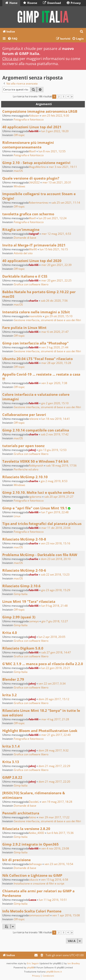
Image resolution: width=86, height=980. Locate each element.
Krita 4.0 (10, 633)
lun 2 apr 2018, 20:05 (52, 637)
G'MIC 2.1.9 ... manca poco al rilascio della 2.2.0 (43, 664)
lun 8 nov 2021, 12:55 (52, 151)
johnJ (32, 450)
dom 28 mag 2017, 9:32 (54, 750)
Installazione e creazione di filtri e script (39, 883)
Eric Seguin (33, 963)
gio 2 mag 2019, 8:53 (54, 481)
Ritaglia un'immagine (21, 229)
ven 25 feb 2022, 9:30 (55, 116)
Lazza (32, 900)
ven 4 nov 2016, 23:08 (55, 848)
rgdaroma (35, 497)
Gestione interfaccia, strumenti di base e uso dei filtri (47, 320)
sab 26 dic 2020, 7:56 (54, 301)
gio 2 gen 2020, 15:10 (55, 403)
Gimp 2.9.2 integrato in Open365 (31, 844)
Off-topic (19, 135)
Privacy (74, 3)
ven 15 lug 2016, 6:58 (55, 880)
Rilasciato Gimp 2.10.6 (21, 586)
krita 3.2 (10, 695)
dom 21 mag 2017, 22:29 (54, 766)
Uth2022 (34, 182)
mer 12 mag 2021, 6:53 (56, 234)
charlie (33, 301)
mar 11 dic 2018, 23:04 (56, 528)
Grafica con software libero (31, 284)
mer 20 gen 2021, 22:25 (56, 280)
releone (34, 419)
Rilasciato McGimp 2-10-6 (24, 570)
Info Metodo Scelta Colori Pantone (32, 911)
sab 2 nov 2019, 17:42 (55, 434)
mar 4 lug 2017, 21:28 (55, 719)
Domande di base (25, 238)
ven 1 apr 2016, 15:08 (66, 915)
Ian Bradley (74, 963)
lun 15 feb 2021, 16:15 (54, 249)
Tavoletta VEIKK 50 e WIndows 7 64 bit (35, 461)
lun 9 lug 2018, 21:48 (54, 606)
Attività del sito (23, 253)
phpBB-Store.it (54, 972)
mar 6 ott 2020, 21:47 (55, 332)
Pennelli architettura (21, 813)
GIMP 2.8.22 (12, 777)
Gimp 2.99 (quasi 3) (19, 617)
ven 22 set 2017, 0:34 (52, 684)
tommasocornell (39, 915)
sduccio (33, 880)
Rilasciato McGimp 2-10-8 (24, 539)
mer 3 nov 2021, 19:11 (63, 167)
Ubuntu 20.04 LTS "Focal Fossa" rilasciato (37, 359)
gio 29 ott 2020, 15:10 (59, 316)
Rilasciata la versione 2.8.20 (26, 829)
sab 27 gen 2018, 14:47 (56, 652)
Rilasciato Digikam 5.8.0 (23, 648)
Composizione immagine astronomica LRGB (40, 111)
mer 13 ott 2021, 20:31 (57, 182)
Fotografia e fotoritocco (29, 119)
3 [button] (63, 97)
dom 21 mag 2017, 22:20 (54, 782)
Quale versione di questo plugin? (31, 178)
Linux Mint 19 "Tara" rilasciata (29, 601)
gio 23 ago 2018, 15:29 (56, 590)
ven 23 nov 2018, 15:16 (55, 543)
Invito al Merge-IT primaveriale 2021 (34, 245)
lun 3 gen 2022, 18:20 (55, 131)
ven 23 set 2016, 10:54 (59, 864)
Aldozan (34, 116)
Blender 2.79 (13, 679)
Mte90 (33, 249)
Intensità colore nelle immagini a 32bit (36, 312)
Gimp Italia (21, 594)
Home (11, 3)
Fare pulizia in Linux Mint (24, 328)
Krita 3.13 (11, 762)
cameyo (34, 621)
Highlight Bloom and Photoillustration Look (40, 731)
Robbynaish (36, 465)
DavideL (34, 802)
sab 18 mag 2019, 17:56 (61, 465)
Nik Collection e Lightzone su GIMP (32, 875)
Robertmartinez (39, 203)
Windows (19, 186)
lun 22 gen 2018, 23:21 (56, 668)
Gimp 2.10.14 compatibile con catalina (36, 430)
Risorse (30, 3)
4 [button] (68, 97)
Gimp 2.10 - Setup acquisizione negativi (36, 163)
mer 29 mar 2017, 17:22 (54, 817)
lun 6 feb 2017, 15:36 (60, 833)
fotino (32, 817)
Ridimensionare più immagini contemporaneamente (28, 145)
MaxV (32, 151)
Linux (17, 516)
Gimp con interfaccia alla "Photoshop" (35, 343)
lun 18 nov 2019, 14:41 (56, 419)
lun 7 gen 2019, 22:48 (55, 512)
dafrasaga (35, 864)
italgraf (34, 234)
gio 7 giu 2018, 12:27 (55, 621)
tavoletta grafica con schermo (28, 214)
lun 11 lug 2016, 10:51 (53, 900)
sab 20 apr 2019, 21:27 (59, 497)
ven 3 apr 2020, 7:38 (54, 383)
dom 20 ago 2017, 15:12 (54, 699)
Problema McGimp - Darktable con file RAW (40, 555)
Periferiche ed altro (26, 469)
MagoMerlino (37, 167)
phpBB (31, 967)
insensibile (35, 316)
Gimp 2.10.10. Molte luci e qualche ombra (38, 492)
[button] (72, 97)
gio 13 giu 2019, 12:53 (53, 450)
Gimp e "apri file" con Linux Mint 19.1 (35, 508)
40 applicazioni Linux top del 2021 (32, 127)
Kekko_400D (36, 833)
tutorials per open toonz (23, 446)
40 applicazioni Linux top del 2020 (32, 261)
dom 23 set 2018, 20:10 (56, 559)
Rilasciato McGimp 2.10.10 (25, 477)
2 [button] (59, 97)
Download (52, 3)
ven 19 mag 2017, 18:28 (57, 802)
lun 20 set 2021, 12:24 (53, 218)
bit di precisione (17, 860)
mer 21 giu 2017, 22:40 (56, 735)
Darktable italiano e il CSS (25, 276)
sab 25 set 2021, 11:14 (66, 203)
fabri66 (34, 131)
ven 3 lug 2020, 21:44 (55, 347)
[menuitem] (82, 32)
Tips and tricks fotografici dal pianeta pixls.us (42, 524)
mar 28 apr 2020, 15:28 (56, 363)
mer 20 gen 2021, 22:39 (56, 265)
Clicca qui (10, 59)
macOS (18, 171)
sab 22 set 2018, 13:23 (55, 575)
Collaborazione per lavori (24, 415)
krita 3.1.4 (11, 746)
